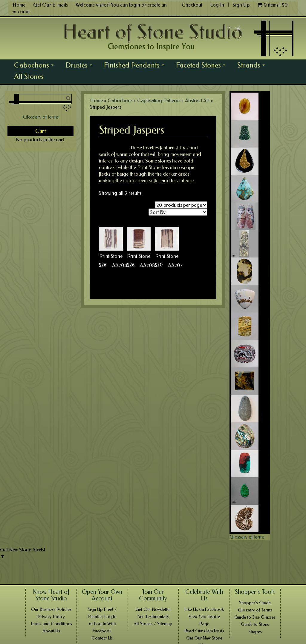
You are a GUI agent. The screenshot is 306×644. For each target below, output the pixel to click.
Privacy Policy (51, 617)
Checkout (192, 5)
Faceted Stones (202, 66)
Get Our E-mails (51, 5)
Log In (218, 5)
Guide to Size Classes (255, 617)
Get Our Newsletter (153, 609)
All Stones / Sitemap (153, 624)
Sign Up (241, 5)
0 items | (273, 5)
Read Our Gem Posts (204, 631)
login (135, 5)
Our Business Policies (51, 609)
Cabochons (35, 66)
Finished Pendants (136, 66)
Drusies (80, 66)
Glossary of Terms (255, 610)
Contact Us (102, 638)
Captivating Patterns (159, 100)
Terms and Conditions (51, 624)
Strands (253, 66)
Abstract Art (197, 100)
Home (19, 5)
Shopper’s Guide (255, 603)
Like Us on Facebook (204, 609)
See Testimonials (153, 617)
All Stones (29, 76)
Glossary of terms (41, 117)
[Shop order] (178, 212)
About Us (51, 631)
